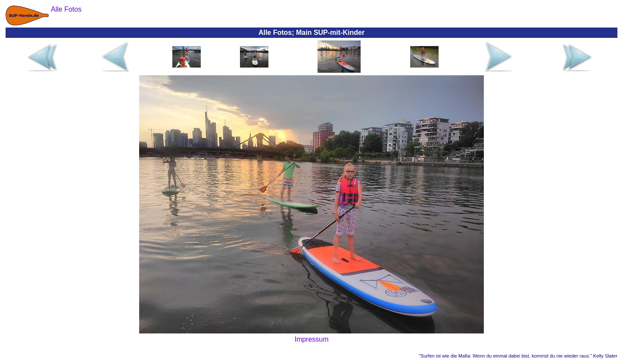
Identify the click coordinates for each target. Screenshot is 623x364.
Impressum (311, 339)
